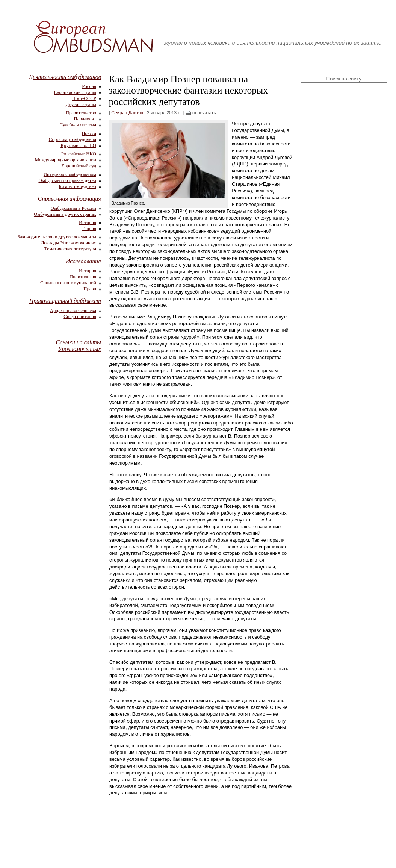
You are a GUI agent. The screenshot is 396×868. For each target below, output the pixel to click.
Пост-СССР (84, 98)
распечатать (203, 113)
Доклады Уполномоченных (69, 243)
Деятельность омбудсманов (65, 77)
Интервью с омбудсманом (70, 174)
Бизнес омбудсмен (77, 186)
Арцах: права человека (73, 311)
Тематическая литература (70, 249)
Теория (89, 229)
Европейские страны (75, 92)
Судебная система (78, 125)
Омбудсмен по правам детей (67, 180)
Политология (83, 277)
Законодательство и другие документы (57, 237)
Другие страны (81, 105)
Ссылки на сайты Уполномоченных (79, 346)
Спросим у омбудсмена (73, 139)
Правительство (81, 113)
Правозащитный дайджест (65, 301)
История (88, 223)
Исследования (83, 261)
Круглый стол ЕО (78, 145)
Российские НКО (79, 154)
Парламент (85, 119)
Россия (89, 86)
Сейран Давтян (127, 113)
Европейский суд (79, 166)
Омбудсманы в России (73, 208)
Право (90, 289)
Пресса (89, 133)
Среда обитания (80, 317)
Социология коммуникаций (68, 283)
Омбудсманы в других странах (65, 214)
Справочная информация (70, 199)
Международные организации (66, 160)
